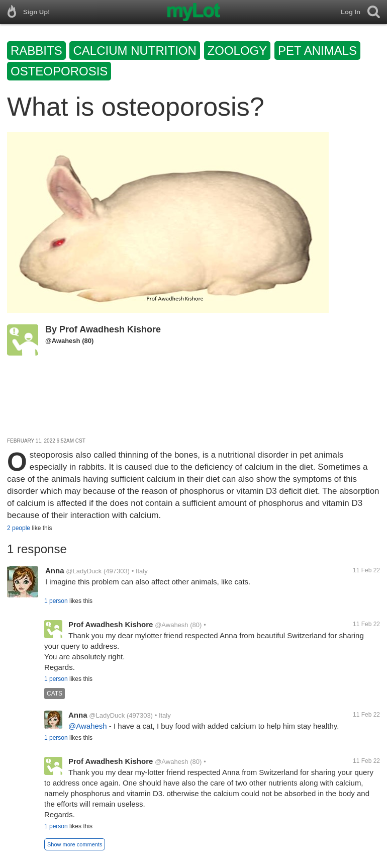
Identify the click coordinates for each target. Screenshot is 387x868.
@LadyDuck (84, 571)
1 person (56, 601)
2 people (19, 528)
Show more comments (75, 844)
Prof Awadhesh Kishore (110, 329)
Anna (55, 571)
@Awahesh (63, 341)
